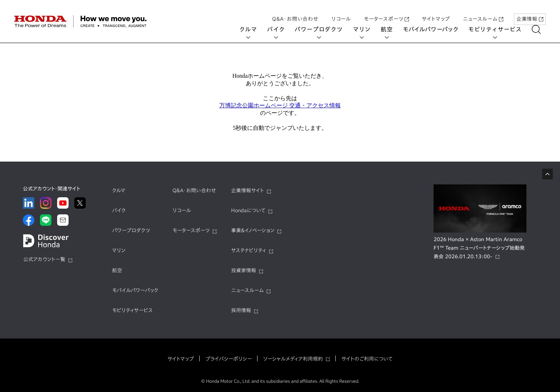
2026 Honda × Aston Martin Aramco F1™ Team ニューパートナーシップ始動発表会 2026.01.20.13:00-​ (479, 248)
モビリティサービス (500, 29)
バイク (281, 29)
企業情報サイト (247, 190)
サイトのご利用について (367, 359)
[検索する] (541, 29)
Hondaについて (248, 210)
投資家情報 (244, 270)
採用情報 (241, 310)
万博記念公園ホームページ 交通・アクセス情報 (280, 105)
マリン (367, 29)
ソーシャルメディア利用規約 (293, 359)
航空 (392, 29)
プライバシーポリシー (229, 359)
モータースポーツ (386, 12)
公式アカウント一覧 (44, 259)
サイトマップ (436, 12)
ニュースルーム (483, 12)
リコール (341, 12)
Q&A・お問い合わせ (295, 12)
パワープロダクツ (324, 29)
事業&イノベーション (253, 230)
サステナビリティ (249, 250)
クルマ (253, 29)
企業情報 (530, 12)
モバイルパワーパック (436, 29)
